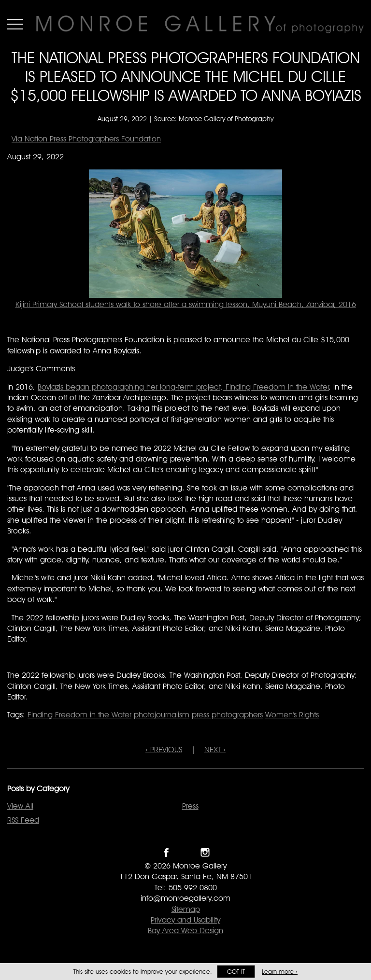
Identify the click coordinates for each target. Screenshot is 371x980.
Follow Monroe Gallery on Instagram (205, 852)
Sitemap (186, 909)
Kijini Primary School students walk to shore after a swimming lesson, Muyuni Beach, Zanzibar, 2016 (186, 304)
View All (20, 806)
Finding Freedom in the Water (79, 715)
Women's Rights (292, 715)
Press (190, 806)
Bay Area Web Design (185, 931)
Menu (15, 24)
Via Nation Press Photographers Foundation (86, 139)
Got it (236, 972)
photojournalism (162, 715)
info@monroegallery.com (185, 898)
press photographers (227, 715)
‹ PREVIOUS (164, 749)
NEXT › (215, 749)
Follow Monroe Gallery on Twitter (186, 852)
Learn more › (280, 972)
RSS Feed (23, 820)
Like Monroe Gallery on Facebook (166, 852)
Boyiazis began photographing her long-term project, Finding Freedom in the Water (183, 387)
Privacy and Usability (185, 920)
